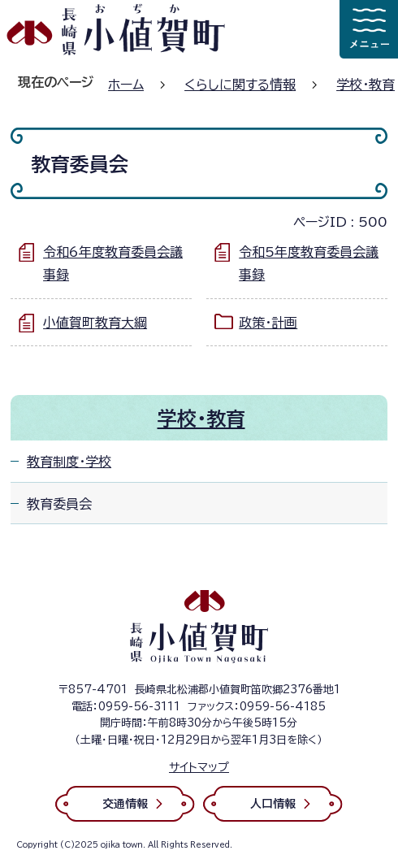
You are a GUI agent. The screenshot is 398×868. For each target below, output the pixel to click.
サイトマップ (199, 767)
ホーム (126, 85)
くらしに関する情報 (240, 85)
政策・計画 (268, 323)
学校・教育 (366, 85)
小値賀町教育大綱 (95, 323)
